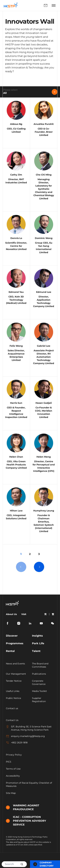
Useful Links (13, 691)
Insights (37, 636)
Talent (36, 651)
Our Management (16, 674)
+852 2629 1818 (17, 743)
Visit (24, 614)
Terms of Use (13, 769)
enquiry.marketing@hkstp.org (25, 736)
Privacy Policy (14, 755)
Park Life (38, 643)
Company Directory (43, 864)
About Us (11, 614)
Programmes (15, 643)
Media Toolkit (39, 691)
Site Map (11, 793)
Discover (12, 636)
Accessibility (13, 776)
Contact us (12, 708)
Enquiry (46, 5)
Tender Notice (14, 681)
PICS (9, 762)
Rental (10, 651)
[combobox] (30, 92)
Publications (39, 674)
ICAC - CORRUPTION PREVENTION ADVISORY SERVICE (26, 821)
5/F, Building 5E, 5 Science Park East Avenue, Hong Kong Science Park (29, 728)
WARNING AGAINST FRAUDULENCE (23, 807)
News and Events (15, 664)
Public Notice (13, 698)
